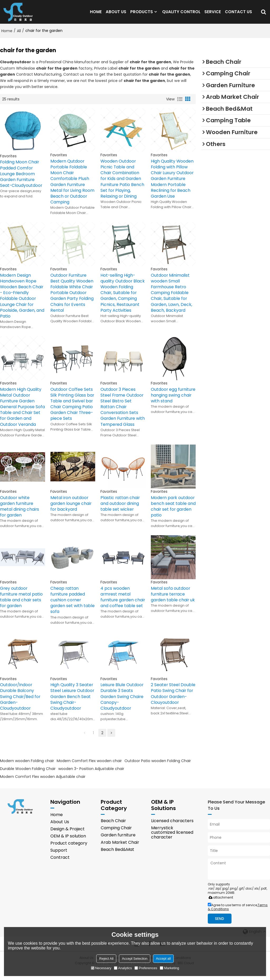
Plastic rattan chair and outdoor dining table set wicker (120, 511)
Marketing (169, 968)
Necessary (101, 968)
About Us (60, 832)
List (180, 105)
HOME (96, 14)
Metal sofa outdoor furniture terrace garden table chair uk (173, 603)
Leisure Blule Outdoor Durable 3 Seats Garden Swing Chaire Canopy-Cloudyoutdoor (122, 706)
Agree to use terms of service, (238, 917)
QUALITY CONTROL (181, 14)
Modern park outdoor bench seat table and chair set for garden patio (173, 514)
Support (59, 860)
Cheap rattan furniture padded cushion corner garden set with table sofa (73, 608)
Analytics (123, 968)
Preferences (146, 968)
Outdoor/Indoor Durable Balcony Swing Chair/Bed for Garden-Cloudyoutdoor (21, 706)
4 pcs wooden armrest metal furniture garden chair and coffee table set (118, 608)
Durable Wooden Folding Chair (28, 778)
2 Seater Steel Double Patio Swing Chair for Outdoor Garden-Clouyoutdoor (173, 703)
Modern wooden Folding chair (27, 770)
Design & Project (67, 839)
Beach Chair (113, 830)
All (19, 36)
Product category (69, 853)
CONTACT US (238, 14)
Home (7, 36)
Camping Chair (116, 838)
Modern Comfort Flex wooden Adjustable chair (43, 786)
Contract (60, 868)
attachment (220, 907)
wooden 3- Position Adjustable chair (91, 778)
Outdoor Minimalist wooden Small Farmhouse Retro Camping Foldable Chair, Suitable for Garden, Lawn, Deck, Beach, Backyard (172, 299)
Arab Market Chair (120, 852)
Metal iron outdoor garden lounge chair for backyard (71, 511)
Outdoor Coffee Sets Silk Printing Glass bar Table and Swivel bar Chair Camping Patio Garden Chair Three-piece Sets (73, 411)
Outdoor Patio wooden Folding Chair (158, 770)
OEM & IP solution (68, 846)
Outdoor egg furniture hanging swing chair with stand (169, 406)
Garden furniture (118, 845)
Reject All (106, 959)
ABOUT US (116, 14)
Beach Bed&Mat (117, 859)
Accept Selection (135, 959)
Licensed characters (172, 830)
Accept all (163, 959)
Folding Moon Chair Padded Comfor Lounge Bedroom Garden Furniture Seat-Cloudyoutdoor (21, 179)
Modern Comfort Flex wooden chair (89, 770)
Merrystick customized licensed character (172, 842)
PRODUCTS (142, 14)
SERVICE (213, 14)
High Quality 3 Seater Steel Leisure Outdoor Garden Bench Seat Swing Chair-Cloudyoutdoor (73, 706)
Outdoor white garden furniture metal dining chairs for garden (20, 514)
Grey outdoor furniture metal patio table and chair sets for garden (22, 606)
